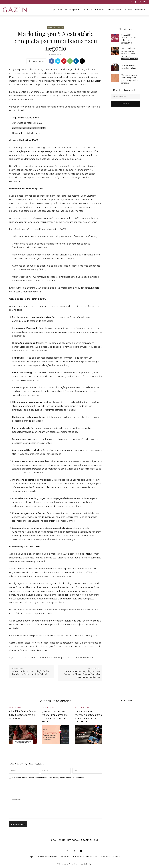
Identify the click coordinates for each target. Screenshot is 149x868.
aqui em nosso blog (20, 591)
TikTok (61, 583)
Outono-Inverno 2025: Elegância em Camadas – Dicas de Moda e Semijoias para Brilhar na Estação (82, 674)
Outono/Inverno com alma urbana (129, 67)
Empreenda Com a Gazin (108, 10)
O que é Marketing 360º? (25, 118)
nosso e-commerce (61, 599)
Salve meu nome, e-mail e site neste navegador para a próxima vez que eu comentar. (48, 778)
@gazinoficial (89, 840)
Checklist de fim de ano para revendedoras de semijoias (23, 715)
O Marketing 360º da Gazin (27, 133)
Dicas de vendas (16, 708)
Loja (53, 10)
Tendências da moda (134, 10)
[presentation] (29, 787)
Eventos (87, 10)
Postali (89, 864)
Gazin (37, 547)
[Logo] (15, 10)
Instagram (51, 583)
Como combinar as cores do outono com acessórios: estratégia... (129, 52)
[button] (132, 2)
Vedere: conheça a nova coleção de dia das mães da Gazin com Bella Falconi (30, 673)
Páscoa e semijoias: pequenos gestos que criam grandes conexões (129, 79)
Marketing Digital (55, 27)
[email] (125, 96)
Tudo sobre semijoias (69, 10)
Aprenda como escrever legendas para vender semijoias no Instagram (88, 716)
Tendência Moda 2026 (129, 59)
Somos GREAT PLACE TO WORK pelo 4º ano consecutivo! (129, 39)
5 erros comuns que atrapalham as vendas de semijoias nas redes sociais (55, 716)
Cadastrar (125, 104)
